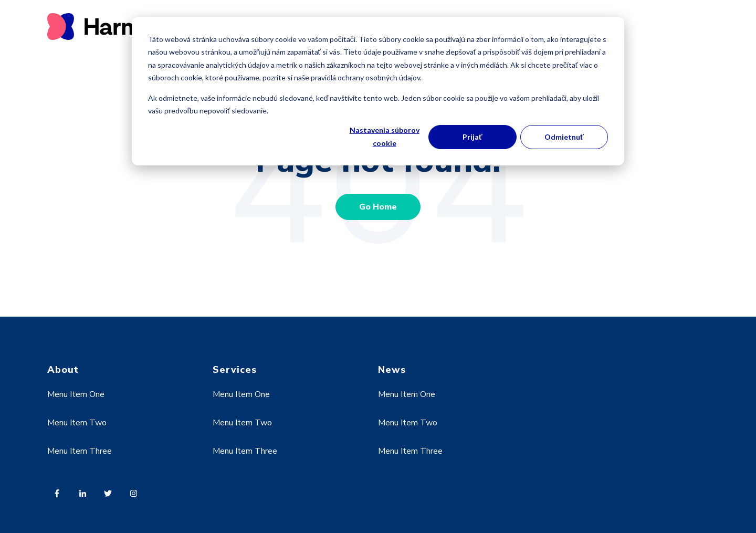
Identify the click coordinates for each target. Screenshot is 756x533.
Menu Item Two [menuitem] (77, 423)
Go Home (378, 207)
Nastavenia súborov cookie (385, 137)
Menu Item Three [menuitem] (80, 451)
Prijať (472, 137)
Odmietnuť (564, 137)
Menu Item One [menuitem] (76, 394)
